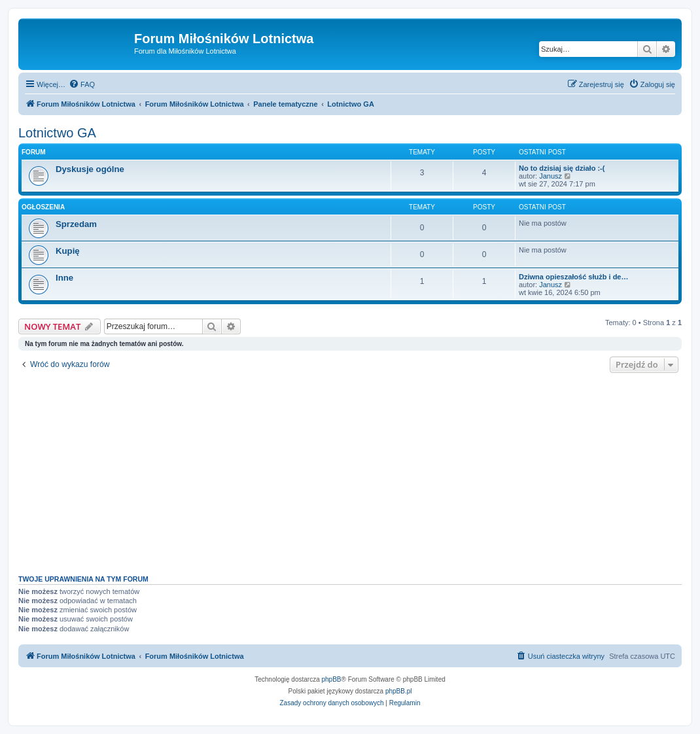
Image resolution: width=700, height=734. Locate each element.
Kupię (68, 251)
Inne (64, 278)
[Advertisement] (350, 470)
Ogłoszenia (43, 207)
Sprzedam (76, 224)
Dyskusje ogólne (90, 169)
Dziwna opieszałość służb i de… (573, 277)
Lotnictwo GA (57, 133)
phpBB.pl (399, 691)
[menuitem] (82, 84)
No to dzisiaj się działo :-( (562, 168)
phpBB (332, 679)
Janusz (551, 176)
